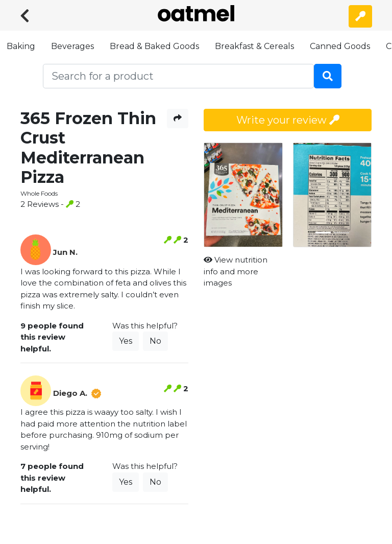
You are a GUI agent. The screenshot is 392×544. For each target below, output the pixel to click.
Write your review (288, 120)
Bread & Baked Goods (154, 46)
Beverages (72, 46)
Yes (126, 341)
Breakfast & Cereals (254, 46)
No (155, 341)
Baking (21, 46)
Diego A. (70, 393)
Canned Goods (340, 46)
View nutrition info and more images (236, 271)
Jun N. (65, 252)
